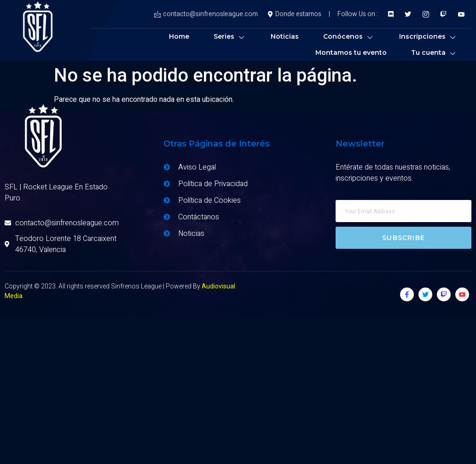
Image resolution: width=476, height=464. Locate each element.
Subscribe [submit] (403, 238)
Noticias (285, 36)
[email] (403, 211)
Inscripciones (428, 36)
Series (230, 36)
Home (179, 36)
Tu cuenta (434, 53)
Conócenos (349, 36)
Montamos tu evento (351, 53)
